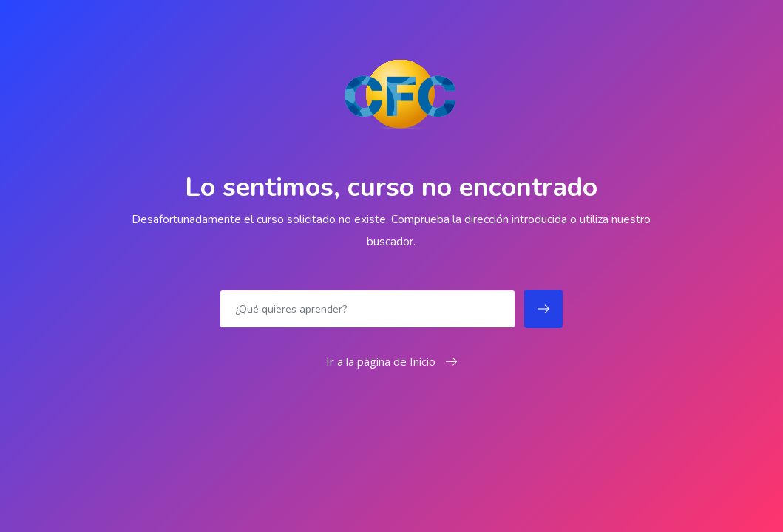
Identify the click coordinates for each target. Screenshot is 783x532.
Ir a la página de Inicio (391, 361)
